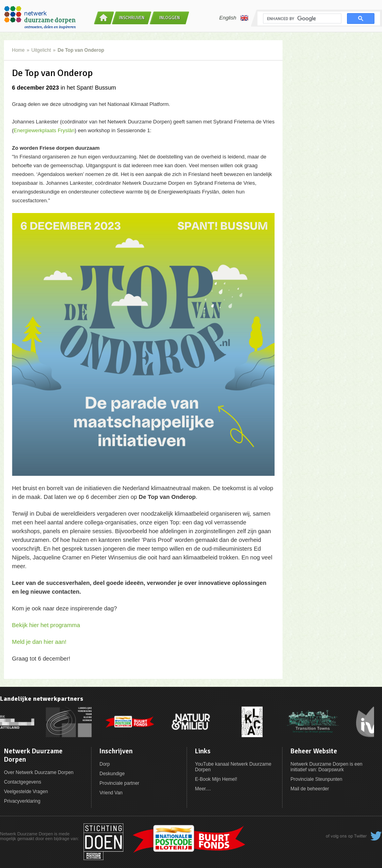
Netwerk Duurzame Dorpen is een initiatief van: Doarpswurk (326, 767)
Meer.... (203, 789)
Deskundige (112, 774)
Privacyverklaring (22, 801)
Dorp (105, 764)
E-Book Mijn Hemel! (216, 779)
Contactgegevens (22, 782)
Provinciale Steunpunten (316, 779)
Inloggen (170, 18)
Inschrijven (132, 18)
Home (18, 50)
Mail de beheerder (310, 789)
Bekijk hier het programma (46, 625)
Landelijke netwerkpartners (42, 699)
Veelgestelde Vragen (26, 792)
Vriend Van (111, 793)
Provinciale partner (119, 783)
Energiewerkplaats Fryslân (44, 130)
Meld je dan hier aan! (39, 642)
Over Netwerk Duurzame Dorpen (39, 772)
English (234, 18)
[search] (301, 19)
